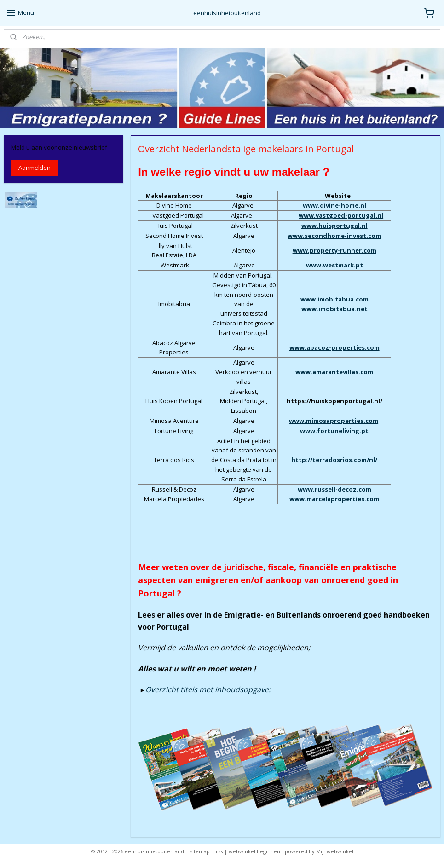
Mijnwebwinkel (335, 851)
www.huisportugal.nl (334, 226)
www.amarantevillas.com (334, 372)
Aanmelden (35, 168)
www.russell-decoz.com (334, 489)
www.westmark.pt (334, 265)
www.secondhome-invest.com (334, 235)
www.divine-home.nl (334, 205)
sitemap (200, 851)
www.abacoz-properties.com (334, 347)
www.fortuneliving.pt (334, 430)
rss (219, 851)
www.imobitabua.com (334, 299)
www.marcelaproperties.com (334, 499)
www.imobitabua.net (334, 308)
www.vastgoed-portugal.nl (341, 215)
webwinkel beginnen (254, 851)
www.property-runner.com (334, 250)
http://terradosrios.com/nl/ (334, 460)
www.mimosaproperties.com (334, 421)
